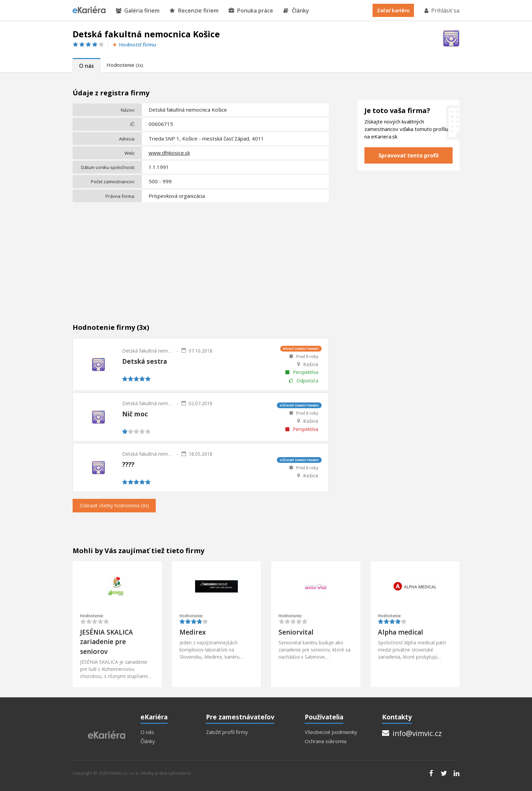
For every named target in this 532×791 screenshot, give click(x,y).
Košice (311, 364)
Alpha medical (401, 632)
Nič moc (135, 414)
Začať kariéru (393, 10)
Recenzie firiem (194, 11)
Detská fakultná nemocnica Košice (148, 351)
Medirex (193, 632)
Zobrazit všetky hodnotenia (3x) (114, 505)
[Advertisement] (201, 256)
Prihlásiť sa (441, 11)
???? (128, 465)
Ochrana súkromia (326, 741)
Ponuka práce (251, 11)
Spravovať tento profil (408, 155)
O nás (87, 66)
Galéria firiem (138, 11)
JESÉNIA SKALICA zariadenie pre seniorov (107, 642)
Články (296, 11)
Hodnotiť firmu (134, 45)
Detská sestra (145, 361)
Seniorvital (296, 632)
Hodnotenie (125, 65)
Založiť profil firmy (227, 732)
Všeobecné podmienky (331, 732)
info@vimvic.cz (412, 733)
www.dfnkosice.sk (169, 153)
